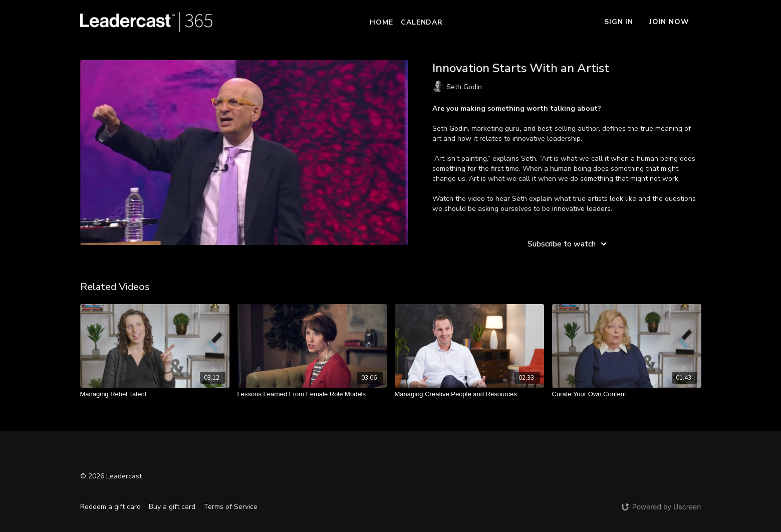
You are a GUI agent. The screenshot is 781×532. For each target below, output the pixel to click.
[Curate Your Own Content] (627, 394)
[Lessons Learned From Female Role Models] (312, 394)
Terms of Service (230, 507)
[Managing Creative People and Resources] (469, 394)
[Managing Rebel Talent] (155, 394)
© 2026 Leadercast (111, 476)
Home (381, 22)
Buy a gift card (172, 507)
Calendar (422, 22)
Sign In (619, 22)
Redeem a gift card (110, 507)
